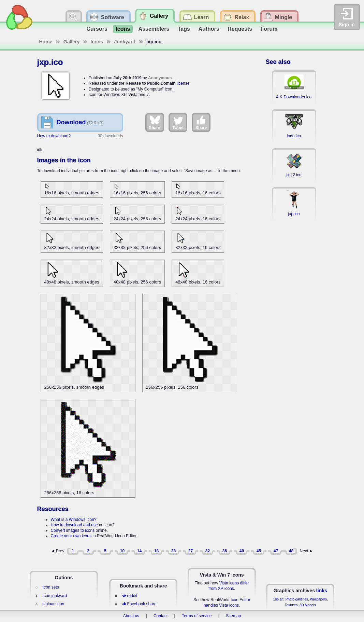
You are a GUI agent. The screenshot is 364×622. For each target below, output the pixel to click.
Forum (269, 29)
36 (225, 551)
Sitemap (233, 616)
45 (259, 551)
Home (46, 42)
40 (242, 551)
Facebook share (139, 604)
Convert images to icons (73, 530)
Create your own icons (71, 536)
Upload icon (53, 604)
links (322, 591)
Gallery (71, 42)
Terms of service (197, 616)
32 (208, 551)
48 (291, 551)
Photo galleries (297, 599)
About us (131, 616)
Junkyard (125, 42)
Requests (240, 29)
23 (173, 551)
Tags (184, 29)
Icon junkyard (55, 596)
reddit (130, 596)
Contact (161, 616)
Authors (209, 29)
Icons (123, 29)
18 (156, 551)
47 (276, 551)
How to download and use (74, 525)
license (183, 83)
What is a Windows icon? (74, 520)
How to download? (54, 136)
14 (139, 551)
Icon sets (51, 587)
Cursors (97, 29)
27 (191, 551)
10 (122, 551)
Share (154, 122)
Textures (291, 605)
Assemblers (154, 29)
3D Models (308, 605)
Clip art (278, 599)
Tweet (178, 122)
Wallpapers (318, 599)
